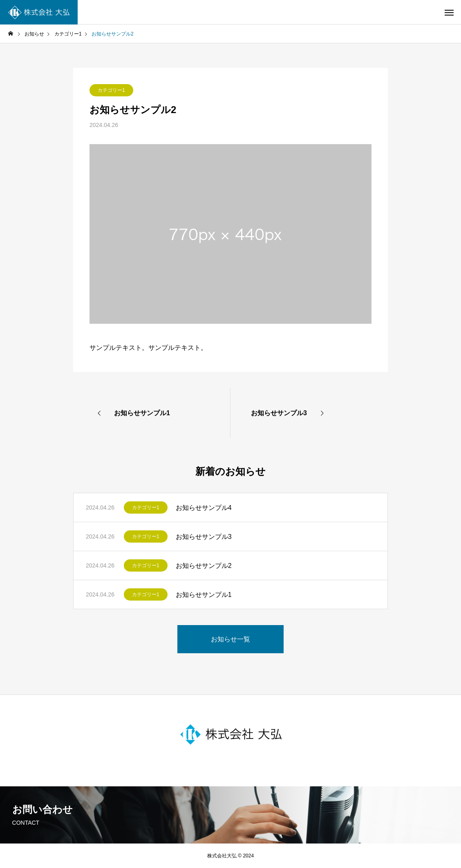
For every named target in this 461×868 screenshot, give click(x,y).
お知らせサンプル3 (204, 537)
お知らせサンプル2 (204, 566)
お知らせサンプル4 (204, 508)
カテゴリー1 (111, 90)
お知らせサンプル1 (204, 595)
